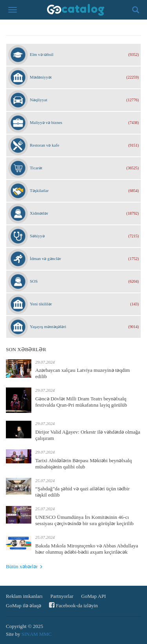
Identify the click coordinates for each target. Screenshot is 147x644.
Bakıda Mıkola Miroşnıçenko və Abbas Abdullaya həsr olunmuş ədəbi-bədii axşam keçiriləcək (87, 549)
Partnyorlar (62, 596)
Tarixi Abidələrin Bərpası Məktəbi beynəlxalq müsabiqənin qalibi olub (83, 464)
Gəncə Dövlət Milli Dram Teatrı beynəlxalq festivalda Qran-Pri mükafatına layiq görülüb (81, 402)
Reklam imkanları (24, 596)
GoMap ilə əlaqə (24, 605)
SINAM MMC (37, 634)
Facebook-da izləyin (73, 605)
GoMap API (93, 596)
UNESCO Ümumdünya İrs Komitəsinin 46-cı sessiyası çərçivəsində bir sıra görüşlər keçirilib (84, 520)
